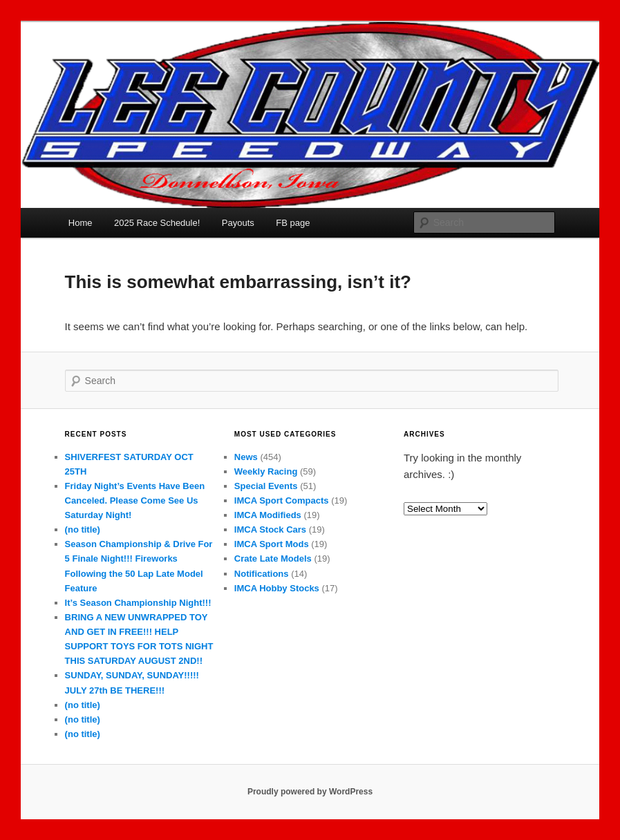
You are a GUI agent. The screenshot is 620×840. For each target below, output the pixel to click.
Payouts (238, 223)
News (246, 457)
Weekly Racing (266, 471)
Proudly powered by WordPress (310, 792)
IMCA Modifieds (268, 515)
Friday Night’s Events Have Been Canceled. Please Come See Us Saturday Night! (135, 500)
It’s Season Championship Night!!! (138, 603)
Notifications (262, 574)
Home (81, 223)
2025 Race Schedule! (157, 223)
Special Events (266, 486)
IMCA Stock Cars (270, 529)
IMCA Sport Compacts (282, 500)
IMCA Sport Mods (272, 544)
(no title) (83, 529)
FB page (293, 223)
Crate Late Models (273, 559)
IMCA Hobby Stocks (277, 588)
